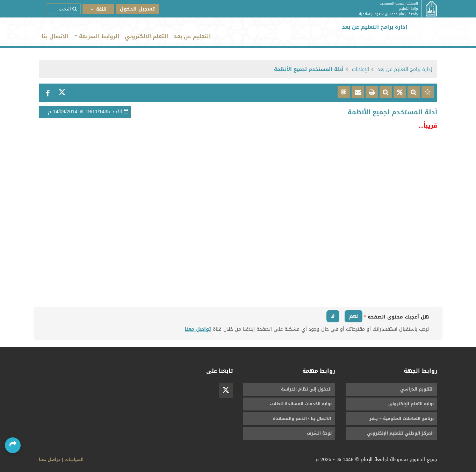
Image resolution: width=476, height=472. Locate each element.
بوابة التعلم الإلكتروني (411, 404)
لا (333, 316)
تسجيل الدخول (137, 9)
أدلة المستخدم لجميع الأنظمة (309, 69)
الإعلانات (360, 69)
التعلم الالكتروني (146, 36)
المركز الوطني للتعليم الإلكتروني (400, 433)
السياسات (74, 460)
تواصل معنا (198, 329)
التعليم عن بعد (192, 36)
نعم (354, 316)
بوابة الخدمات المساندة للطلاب (301, 404)
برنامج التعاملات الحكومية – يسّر (402, 419)
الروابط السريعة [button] (97, 36)
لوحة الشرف (319, 433)
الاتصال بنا (55, 36)
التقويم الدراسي (417, 389)
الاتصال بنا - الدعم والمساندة (302, 419)
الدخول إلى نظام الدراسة (306, 389)
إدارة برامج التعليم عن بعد (405, 69)
